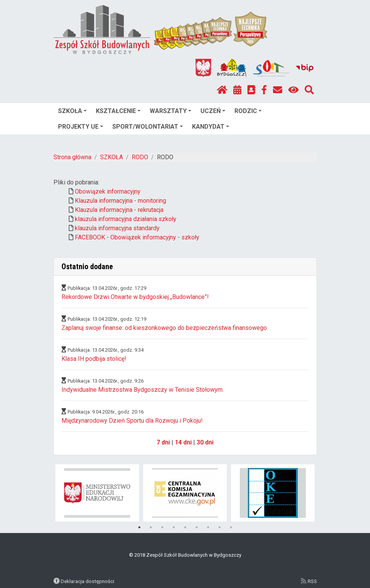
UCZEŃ (213, 111)
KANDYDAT (211, 127)
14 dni (183, 442)
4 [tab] (174, 527)
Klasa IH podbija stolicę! (94, 359)
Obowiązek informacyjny (108, 191)
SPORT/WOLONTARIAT (148, 127)
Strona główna (72, 157)
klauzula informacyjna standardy (117, 228)
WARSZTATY (170, 111)
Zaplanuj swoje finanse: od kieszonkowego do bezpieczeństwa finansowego (164, 328)
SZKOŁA (72, 111)
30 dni (205, 442)
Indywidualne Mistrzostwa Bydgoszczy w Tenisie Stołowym (142, 390)
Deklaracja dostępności (87, 581)
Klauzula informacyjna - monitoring (120, 201)
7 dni (163, 442)
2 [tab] (151, 527)
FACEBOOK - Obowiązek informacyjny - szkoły (137, 237)
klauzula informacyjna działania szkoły (126, 219)
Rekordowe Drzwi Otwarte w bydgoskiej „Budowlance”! (135, 297)
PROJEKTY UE (81, 127)
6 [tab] (197, 527)
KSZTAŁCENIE (118, 111)
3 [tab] (162, 527)
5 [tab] (185, 527)
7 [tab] (208, 527)
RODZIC (248, 111)
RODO (140, 157)
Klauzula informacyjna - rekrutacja (119, 210)
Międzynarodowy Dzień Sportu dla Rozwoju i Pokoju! (132, 421)
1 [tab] (139, 527)
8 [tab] (220, 527)
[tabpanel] (97, 493)
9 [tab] (231, 527)
